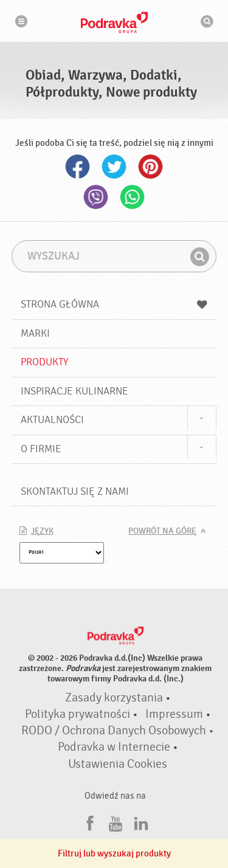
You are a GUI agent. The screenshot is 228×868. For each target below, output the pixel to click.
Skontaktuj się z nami (75, 491)
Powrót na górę (162, 531)
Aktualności (52, 420)
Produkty (44, 362)
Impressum (174, 714)
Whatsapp (133, 197)
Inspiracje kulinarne (74, 391)
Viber (96, 197)
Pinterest (151, 167)
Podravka (114, 22)
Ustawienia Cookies (118, 764)
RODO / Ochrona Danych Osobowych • (118, 731)
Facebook (78, 167)
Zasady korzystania (114, 698)
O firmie (41, 449)
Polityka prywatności (78, 714)
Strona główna (114, 304)
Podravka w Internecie (114, 747)
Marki (35, 333)
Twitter (114, 167)
